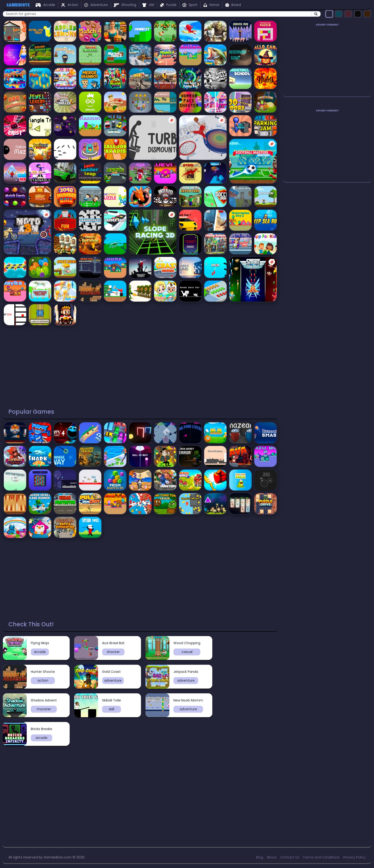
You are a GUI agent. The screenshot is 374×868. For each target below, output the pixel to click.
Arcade (45, 5)
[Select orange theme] (367, 14)
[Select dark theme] (329, 14)
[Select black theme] (358, 14)
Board (233, 5)
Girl (148, 5)
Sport (190, 5)
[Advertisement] (140, 362)
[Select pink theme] (348, 14)
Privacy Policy (354, 857)
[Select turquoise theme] (339, 14)
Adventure (96, 5)
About (272, 857)
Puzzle (168, 5)
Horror (211, 5)
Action (70, 5)
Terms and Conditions (321, 857)
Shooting (125, 5)
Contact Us (290, 857)
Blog (260, 857)
